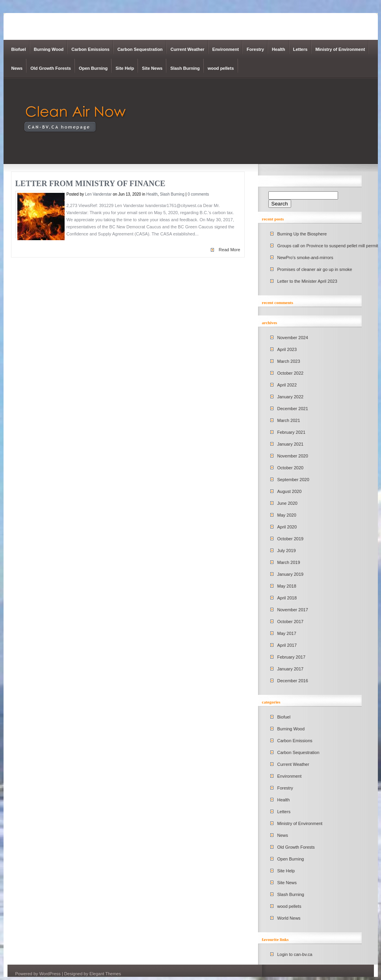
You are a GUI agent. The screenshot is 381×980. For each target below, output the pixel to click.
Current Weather (188, 49)
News (17, 68)
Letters (300, 49)
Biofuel (19, 49)
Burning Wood (49, 49)
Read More (229, 250)
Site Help (125, 68)
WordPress (50, 974)
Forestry (255, 49)
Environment (226, 49)
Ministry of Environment (340, 49)
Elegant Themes (105, 974)
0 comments (198, 194)
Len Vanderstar (99, 194)
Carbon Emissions (90, 49)
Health (279, 49)
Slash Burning (185, 68)
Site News (152, 68)
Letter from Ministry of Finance (90, 183)
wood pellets (221, 68)
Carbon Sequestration (140, 49)
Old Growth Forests (51, 68)
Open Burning (93, 68)
